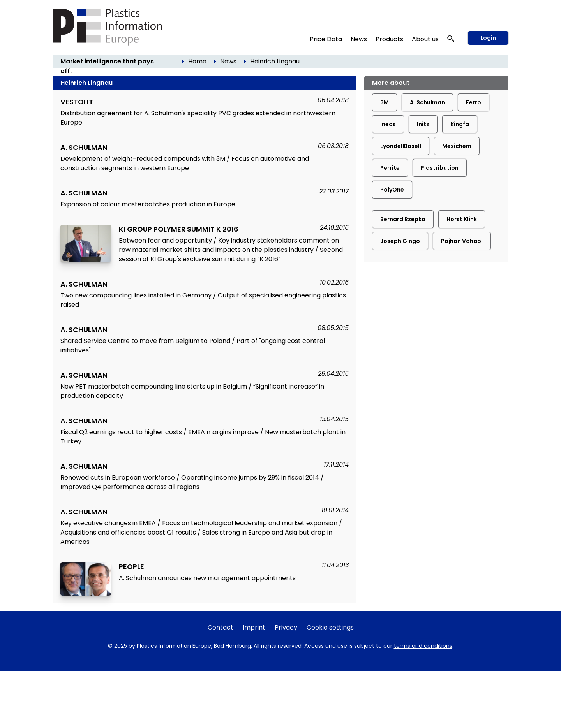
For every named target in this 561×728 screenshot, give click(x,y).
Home (197, 61)
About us (425, 39)
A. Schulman (427, 102)
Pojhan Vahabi (462, 241)
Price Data (326, 39)
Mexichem (457, 146)
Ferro (474, 102)
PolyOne (392, 190)
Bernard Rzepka (403, 219)
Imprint (254, 627)
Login (488, 38)
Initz (423, 124)
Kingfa (460, 124)
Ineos (388, 124)
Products (389, 39)
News (359, 39)
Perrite (390, 168)
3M (385, 102)
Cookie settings (330, 627)
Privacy (286, 627)
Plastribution (440, 168)
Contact (221, 627)
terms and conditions (423, 646)
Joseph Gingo (400, 241)
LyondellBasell (401, 146)
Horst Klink (462, 219)
